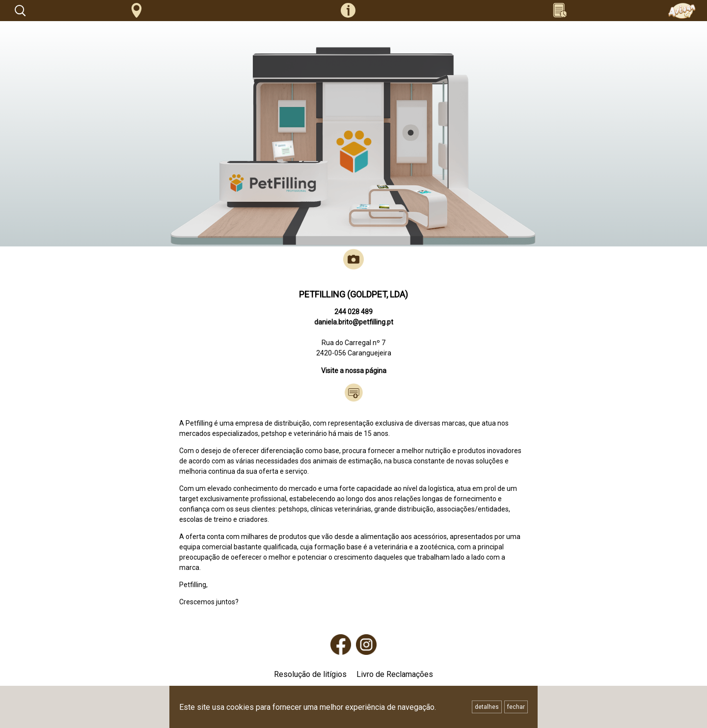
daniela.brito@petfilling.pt (354, 322)
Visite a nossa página (354, 371)
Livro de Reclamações (395, 674)
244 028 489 (353, 312)
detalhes (487, 707)
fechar (516, 707)
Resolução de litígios (310, 674)
